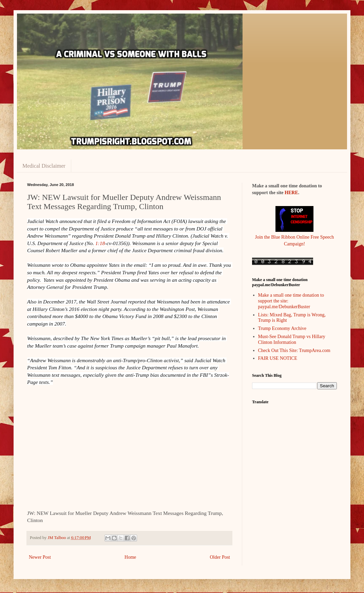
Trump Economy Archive (282, 328)
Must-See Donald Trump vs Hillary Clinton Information (292, 339)
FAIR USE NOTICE (278, 358)
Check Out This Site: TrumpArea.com (294, 350)
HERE (291, 193)
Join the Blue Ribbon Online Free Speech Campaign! (295, 237)
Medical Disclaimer (44, 166)
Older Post (220, 557)
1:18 (100, 243)
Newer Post (40, 557)
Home (130, 557)
